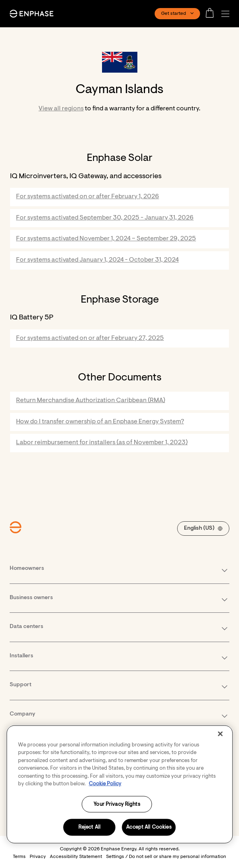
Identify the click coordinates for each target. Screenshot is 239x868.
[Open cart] (212, 14)
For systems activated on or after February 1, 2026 (88, 197)
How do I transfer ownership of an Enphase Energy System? (100, 422)
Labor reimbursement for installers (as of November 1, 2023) (102, 443)
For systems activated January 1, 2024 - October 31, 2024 (97, 260)
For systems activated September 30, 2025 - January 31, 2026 (105, 218)
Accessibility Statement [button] (76, 857)
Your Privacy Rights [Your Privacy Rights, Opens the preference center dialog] (117, 804)
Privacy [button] (38, 857)
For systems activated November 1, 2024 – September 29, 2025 (106, 239)
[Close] (220, 734)
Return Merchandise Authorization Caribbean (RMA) (91, 400)
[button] (227, 14)
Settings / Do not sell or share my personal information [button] (166, 857)
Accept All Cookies (149, 827)
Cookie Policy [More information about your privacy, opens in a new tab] (105, 784)
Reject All (89, 827)
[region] (119, 784)
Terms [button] (19, 857)
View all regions (61, 109)
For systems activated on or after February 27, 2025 (90, 338)
